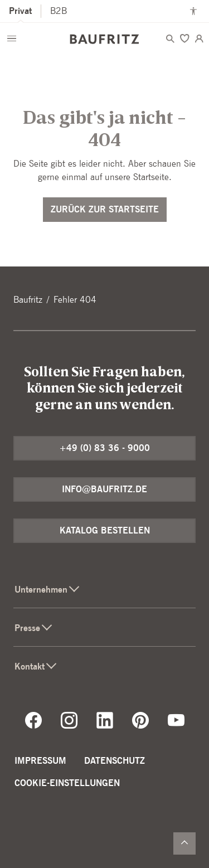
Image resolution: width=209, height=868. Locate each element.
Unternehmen (48, 589)
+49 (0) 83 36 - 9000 (104, 448)
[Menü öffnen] (12, 38)
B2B (59, 11)
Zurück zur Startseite (105, 209)
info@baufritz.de (104, 489)
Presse (34, 628)
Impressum (40, 761)
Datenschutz (115, 761)
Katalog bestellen (105, 530)
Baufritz (28, 300)
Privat (20, 11)
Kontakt (36, 666)
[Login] (199, 38)
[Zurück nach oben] (184, 843)
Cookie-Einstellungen (67, 783)
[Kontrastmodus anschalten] (193, 11)
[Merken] (184, 38)
